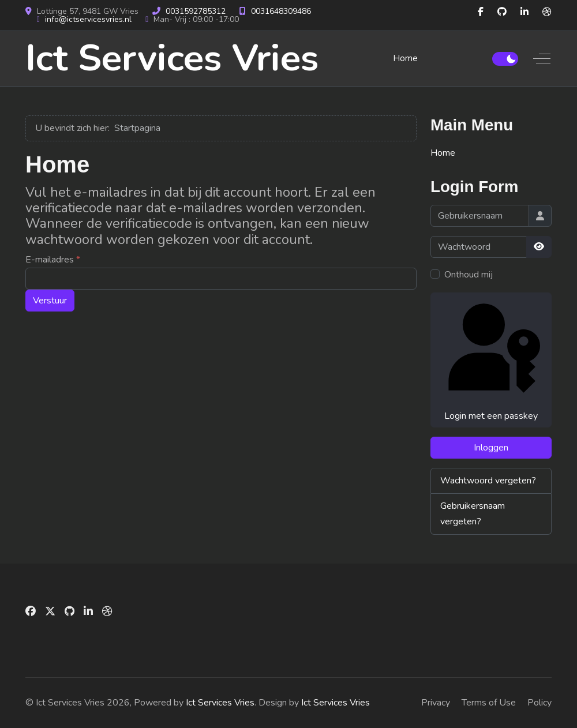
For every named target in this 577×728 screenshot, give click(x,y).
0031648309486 (281, 11)
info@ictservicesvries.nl (88, 19)
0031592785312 (196, 11)
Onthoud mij (469, 275)
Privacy (436, 703)
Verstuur (50, 301)
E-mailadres (53, 260)
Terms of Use (489, 703)
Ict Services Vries (172, 59)
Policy (539, 703)
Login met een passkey (491, 359)
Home (443, 153)
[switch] (505, 59)
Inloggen (491, 448)
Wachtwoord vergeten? (488, 481)
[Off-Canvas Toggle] (542, 58)
